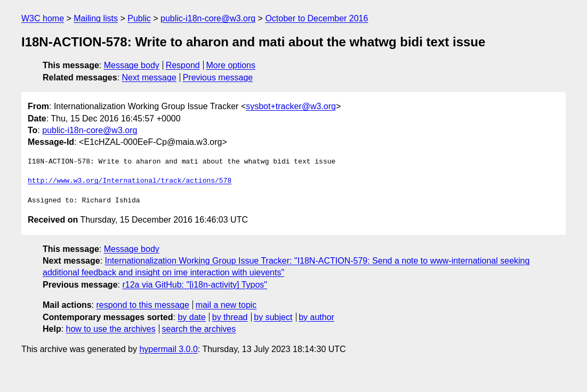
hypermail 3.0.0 (168, 349)
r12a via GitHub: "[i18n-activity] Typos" (195, 285)
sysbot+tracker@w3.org (291, 106)
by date (191, 317)
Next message (149, 77)
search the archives (199, 329)
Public (139, 18)
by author (316, 317)
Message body (132, 65)
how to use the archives (111, 329)
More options (231, 65)
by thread (230, 317)
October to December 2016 (316, 18)
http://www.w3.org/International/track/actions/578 (130, 181)
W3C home (43, 18)
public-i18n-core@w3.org (208, 18)
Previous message (218, 77)
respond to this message (142, 305)
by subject (273, 317)
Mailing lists (96, 18)
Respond (183, 65)
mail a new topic (226, 305)
